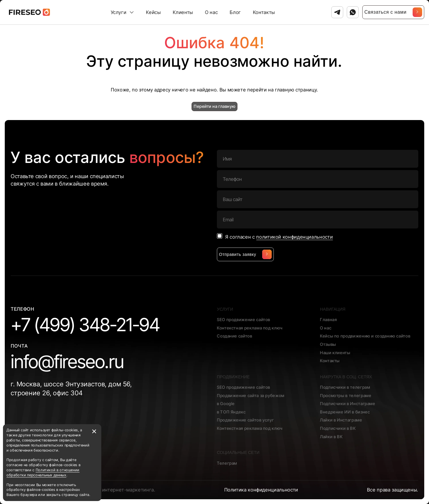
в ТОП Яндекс (231, 412)
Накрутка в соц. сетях (346, 377)
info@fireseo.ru (67, 362)
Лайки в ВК (331, 437)
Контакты (264, 12)
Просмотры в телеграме (346, 395)
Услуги (119, 12)
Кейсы (153, 12)
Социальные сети (238, 452)
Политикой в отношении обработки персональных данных (43, 472)
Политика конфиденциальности (261, 490)
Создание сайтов (235, 336)
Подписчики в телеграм (345, 387)
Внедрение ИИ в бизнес (345, 412)
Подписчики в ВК (338, 428)
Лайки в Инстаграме (341, 420)
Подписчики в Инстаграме (348, 403)
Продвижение (233, 377)
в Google (226, 403)
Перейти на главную (214, 106)
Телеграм (227, 463)
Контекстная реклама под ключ (250, 328)
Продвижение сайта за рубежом (251, 395)
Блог (235, 12)
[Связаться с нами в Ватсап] (353, 12)
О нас (211, 12)
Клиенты (183, 12)
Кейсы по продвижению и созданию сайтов (365, 336)
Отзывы (328, 344)
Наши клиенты (335, 353)
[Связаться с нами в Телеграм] (337, 12)
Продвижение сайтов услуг (245, 420)
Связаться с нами (393, 12)
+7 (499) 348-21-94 (85, 325)
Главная (328, 319)
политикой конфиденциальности (294, 237)
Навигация (333, 309)
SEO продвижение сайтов (244, 319)
